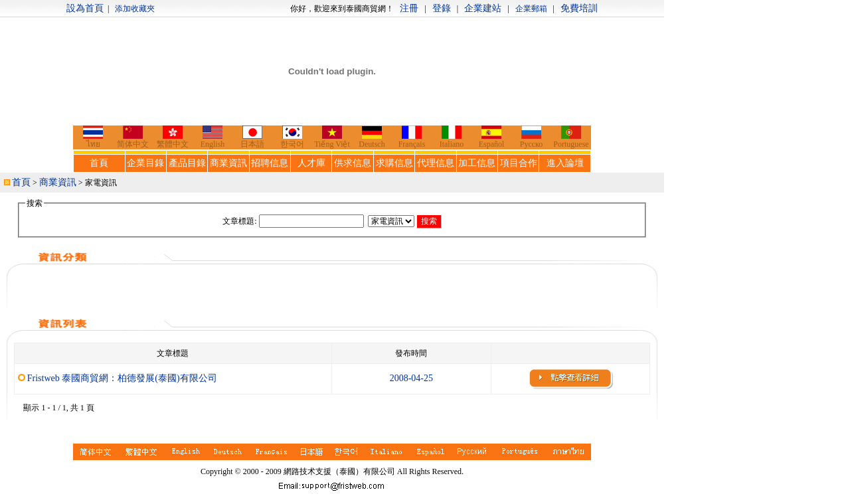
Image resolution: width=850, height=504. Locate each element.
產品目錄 (187, 163)
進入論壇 (565, 163)
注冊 (409, 8)
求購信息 (394, 163)
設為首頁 (85, 8)
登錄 (442, 8)
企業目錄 (145, 163)
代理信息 (436, 163)
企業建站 (483, 8)
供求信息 (353, 163)
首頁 (99, 163)
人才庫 (311, 163)
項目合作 (519, 163)
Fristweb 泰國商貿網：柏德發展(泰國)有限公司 (122, 378)
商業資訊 (228, 163)
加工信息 (477, 163)
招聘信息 (270, 163)
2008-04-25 (411, 378)
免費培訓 (579, 8)
